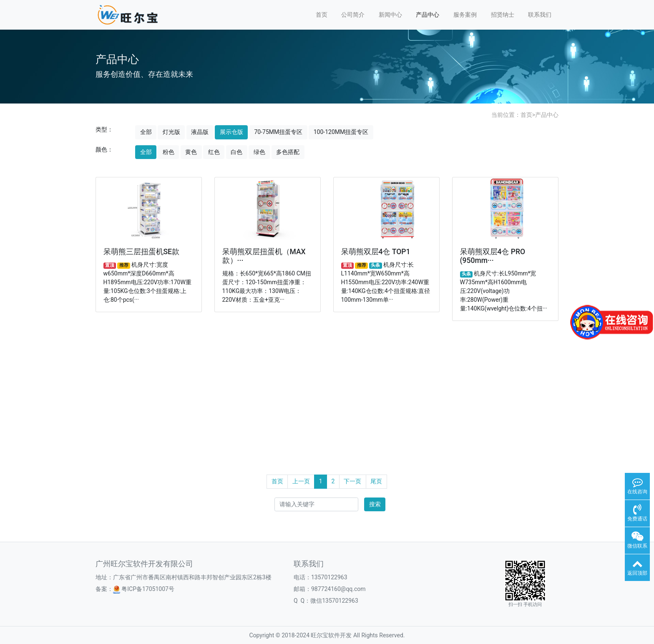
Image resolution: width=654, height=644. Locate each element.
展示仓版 (231, 132)
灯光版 (171, 132)
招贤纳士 (503, 15)
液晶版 (200, 132)
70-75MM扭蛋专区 (278, 132)
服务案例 (465, 15)
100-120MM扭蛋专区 (341, 132)
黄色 (191, 152)
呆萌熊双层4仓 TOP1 (376, 252)
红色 (214, 152)
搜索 (375, 504)
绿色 (259, 152)
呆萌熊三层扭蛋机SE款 (141, 252)
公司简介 (353, 15)
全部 (146, 132)
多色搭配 (288, 152)
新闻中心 (390, 15)
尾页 (376, 481)
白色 (236, 152)
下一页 (352, 481)
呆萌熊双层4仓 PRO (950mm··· (493, 256)
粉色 (169, 152)
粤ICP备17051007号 (144, 589)
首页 (322, 15)
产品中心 (428, 15)
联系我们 (540, 15)
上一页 (301, 481)
